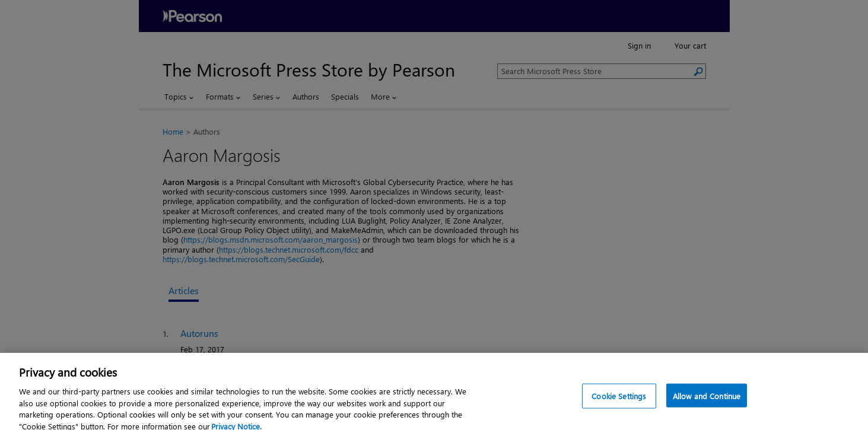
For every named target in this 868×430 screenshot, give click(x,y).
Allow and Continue (707, 404)
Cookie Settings (619, 404)
